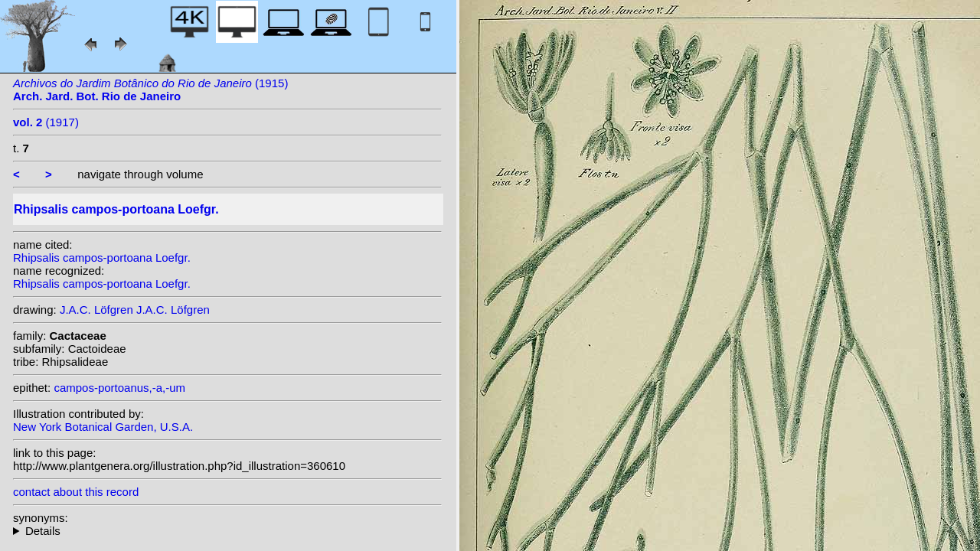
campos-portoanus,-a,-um (119, 388)
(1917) (46, 122)
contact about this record (76, 492)
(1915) (150, 90)
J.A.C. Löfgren (96, 310)
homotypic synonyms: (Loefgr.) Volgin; (227, 531)
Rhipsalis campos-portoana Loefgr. (102, 258)
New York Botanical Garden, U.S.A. (103, 427)
